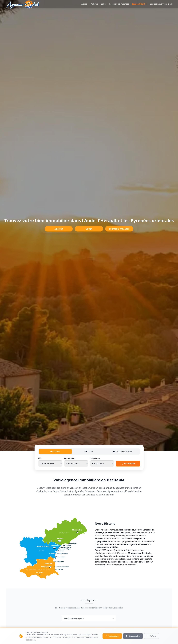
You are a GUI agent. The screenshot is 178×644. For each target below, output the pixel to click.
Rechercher (128, 464)
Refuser (151, 636)
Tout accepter (109, 636)
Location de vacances (119, 4)
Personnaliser (131, 636)
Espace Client (140, 4)
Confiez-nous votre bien (161, 4)
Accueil (85, 4)
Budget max (95, 459)
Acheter (95, 4)
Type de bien (69, 459)
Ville (40, 459)
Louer (104, 4)
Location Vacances (119, 229)
